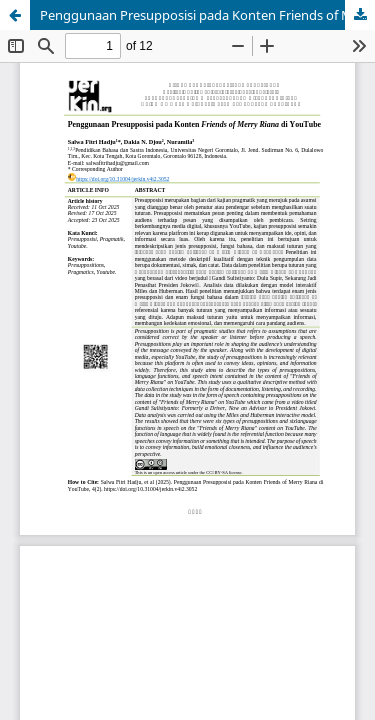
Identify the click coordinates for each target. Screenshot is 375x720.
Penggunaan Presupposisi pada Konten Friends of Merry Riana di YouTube (207, 15)
